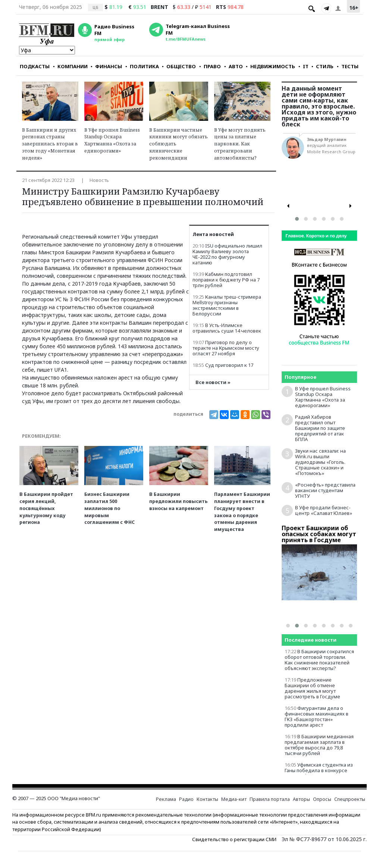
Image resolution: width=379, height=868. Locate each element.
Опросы (322, 799)
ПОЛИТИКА (142, 66)
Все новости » (213, 382)
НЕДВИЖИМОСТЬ (270, 66)
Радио (186, 799)
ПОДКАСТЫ (35, 66)
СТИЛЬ (322, 66)
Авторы (301, 799)
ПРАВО (210, 66)
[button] (297, 219)
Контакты (207, 799)
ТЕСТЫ (348, 66)
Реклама (166, 799)
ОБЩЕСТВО (179, 66)
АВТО (234, 66)
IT (303, 66)
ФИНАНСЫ (106, 66)
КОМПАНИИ (70, 66)
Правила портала (270, 799)
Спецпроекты (350, 799)
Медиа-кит (234, 799)
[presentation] (288, 206)
